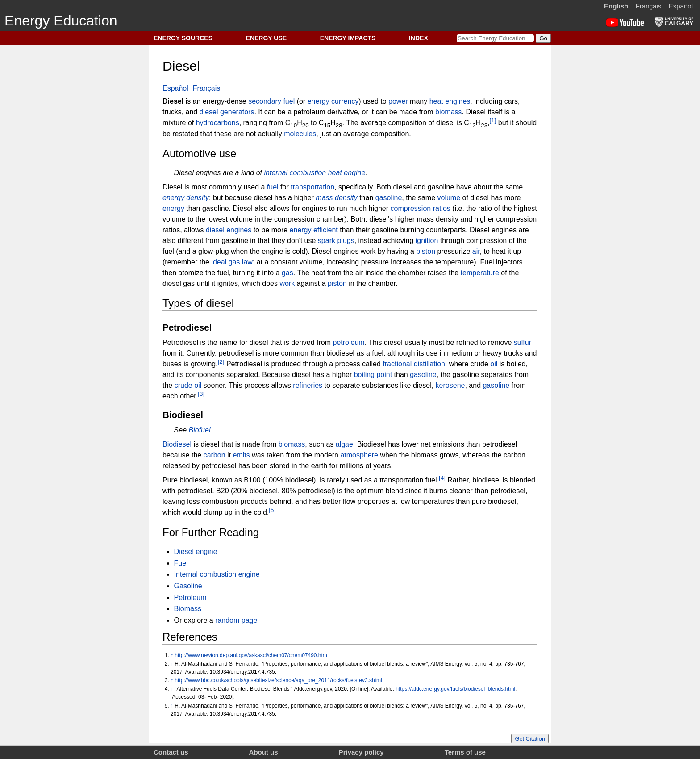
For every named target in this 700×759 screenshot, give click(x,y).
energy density (186, 198)
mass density (336, 198)
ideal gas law (232, 262)
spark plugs (336, 241)
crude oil (188, 385)
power (398, 101)
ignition (427, 241)
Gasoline (188, 586)
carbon (215, 455)
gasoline (389, 198)
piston (426, 251)
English (616, 6)
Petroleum (190, 598)
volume (449, 198)
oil (494, 364)
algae (344, 444)
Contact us (171, 752)
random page (236, 620)
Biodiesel (177, 444)
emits (241, 455)
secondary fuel (271, 101)
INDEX (419, 38)
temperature (480, 273)
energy (173, 208)
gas (287, 273)
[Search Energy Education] (495, 38)
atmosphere (359, 455)
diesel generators (227, 112)
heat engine (347, 173)
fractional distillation (414, 364)
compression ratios (421, 208)
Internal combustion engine (217, 574)
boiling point (373, 375)
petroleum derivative (326, 112)
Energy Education (61, 21)
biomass (449, 112)
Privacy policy (361, 752)
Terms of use (465, 752)
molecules (300, 134)
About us (264, 752)
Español (681, 6)
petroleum (349, 342)
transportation (312, 187)
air (476, 251)
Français (649, 6)
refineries (308, 385)
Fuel (181, 563)
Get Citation (530, 739)
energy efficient (314, 230)
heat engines (450, 101)
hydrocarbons (218, 123)
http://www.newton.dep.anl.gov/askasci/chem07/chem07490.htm (251, 655)
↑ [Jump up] (172, 655)
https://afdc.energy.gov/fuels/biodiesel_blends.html (455, 689)
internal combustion (295, 173)
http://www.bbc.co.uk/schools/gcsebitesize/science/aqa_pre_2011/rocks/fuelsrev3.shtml (278, 680)
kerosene (450, 385)
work (287, 283)
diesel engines (229, 230)
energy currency (333, 101)
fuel (273, 187)
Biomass (188, 609)
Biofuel (200, 430)
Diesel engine (196, 551)
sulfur (523, 342)
